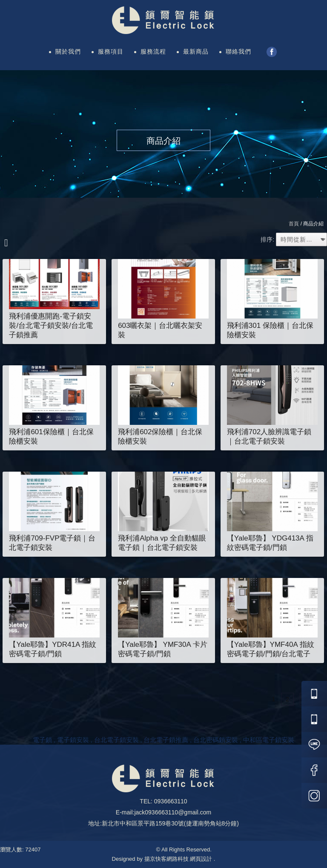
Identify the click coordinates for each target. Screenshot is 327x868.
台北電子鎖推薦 (166, 740)
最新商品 (196, 51)
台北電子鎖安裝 (116, 740)
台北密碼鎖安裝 (216, 740)
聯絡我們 (238, 51)
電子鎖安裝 (73, 740)
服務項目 (111, 51)
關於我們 (68, 51)
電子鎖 (42, 740)
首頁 (294, 224)
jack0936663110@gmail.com (173, 812)
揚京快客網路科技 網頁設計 (178, 859)
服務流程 (153, 51)
